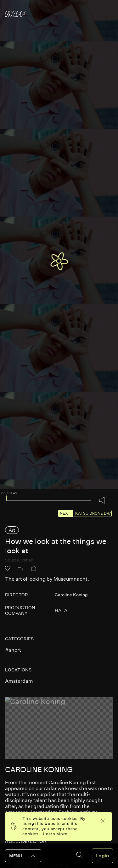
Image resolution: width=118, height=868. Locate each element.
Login (102, 856)
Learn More (55, 834)
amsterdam (19, 681)
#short (13, 650)
